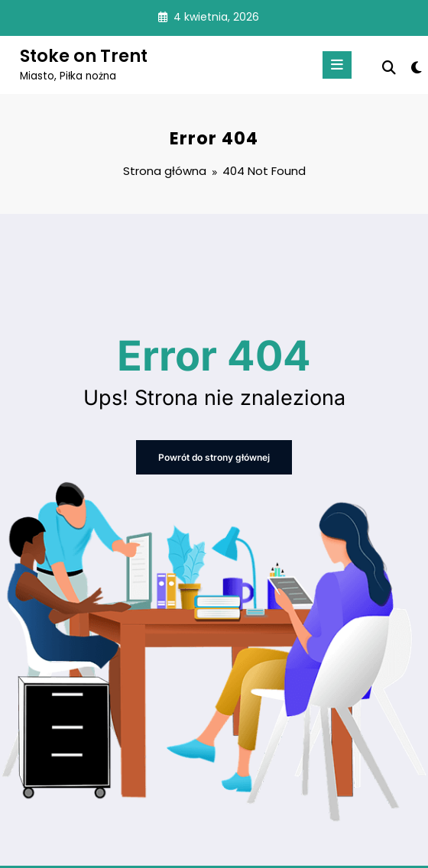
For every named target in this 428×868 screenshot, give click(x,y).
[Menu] (337, 65)
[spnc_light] (415, 68)
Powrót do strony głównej (214, 457)
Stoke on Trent (84, 56)
